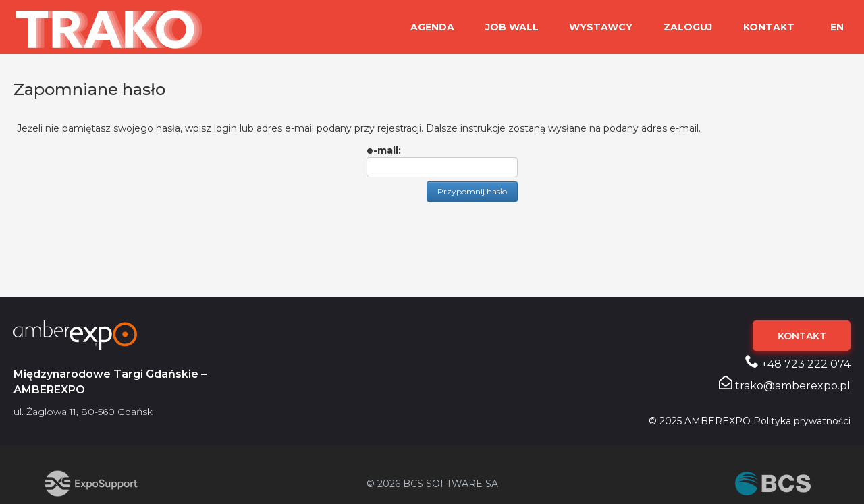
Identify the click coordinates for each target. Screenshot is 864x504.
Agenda (450, 27)
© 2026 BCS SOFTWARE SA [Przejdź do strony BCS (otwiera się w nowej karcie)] (432, 484)
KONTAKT (771, 27)
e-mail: (384, 150)
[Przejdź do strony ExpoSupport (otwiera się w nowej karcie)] (91, 483)
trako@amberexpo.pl (785, 384)
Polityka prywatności (802, 421)
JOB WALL (525, 27)
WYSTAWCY (611, 27)
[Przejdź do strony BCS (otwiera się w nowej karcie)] (773, 483)
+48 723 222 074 (798, 362)
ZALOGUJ (694, 27)
